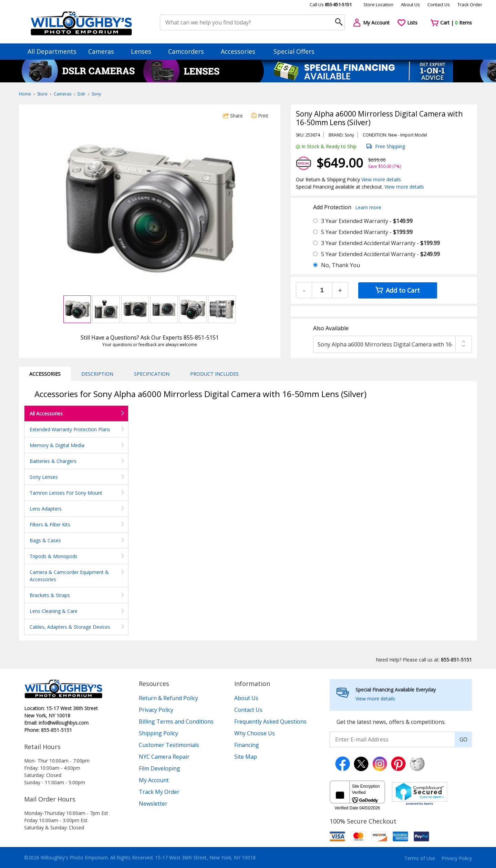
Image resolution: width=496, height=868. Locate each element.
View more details (381, 179)
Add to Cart (398, 290)
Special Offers (294, 51)
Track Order (470, 4)
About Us (410, 4)
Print (260, 116)
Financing (247, 745)
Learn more (368, 207)
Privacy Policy (156, 710)
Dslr (81, 94)
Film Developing (159, 768)
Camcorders (189, 51)
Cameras (104, 51)
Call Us (331, 4)
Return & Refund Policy (168, 698)
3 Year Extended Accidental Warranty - (380, 243)
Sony (96, 94)
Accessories (241, 51)
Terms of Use (420, 858)
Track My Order (159, 792)
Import (407, 135)
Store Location (378, 4)
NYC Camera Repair (164, 757)
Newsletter (153, 804)
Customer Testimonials (169, 745)
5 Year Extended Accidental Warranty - (380, 254)
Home (25, 94)
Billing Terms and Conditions (176, 721)
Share (233, 116)
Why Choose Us (255, 733)
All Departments (52, 51)
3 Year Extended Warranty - (367, 221)
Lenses (144, 51)
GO (463, 739)
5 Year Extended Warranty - (367, 232)
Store (42, 94)
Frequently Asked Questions (270, 721)
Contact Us (439, 4)
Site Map (246, 757)
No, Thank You (340, 265)
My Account (154, 780)
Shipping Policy (158, 733)
